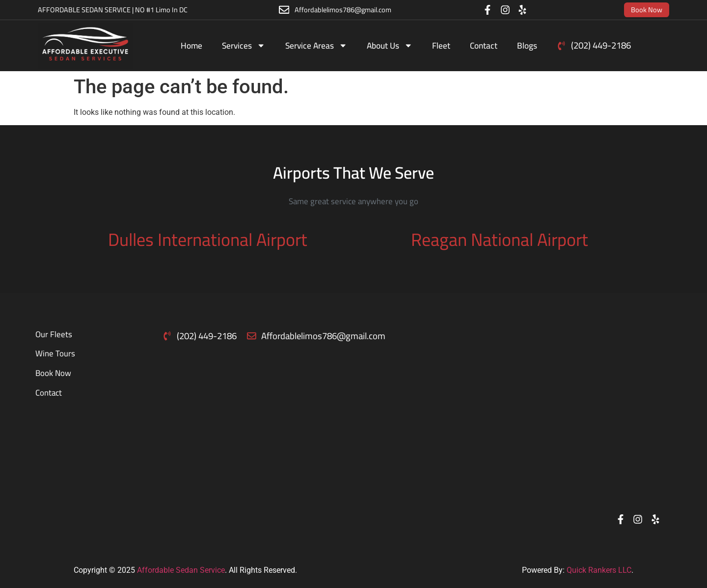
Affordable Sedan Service (181, 570)
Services (244, 45)
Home (191, 45)
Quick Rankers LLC (599, 570)
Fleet (441, 45)
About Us (390, 45)
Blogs (527, 45)
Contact (484, 45)
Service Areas (316, 45)
